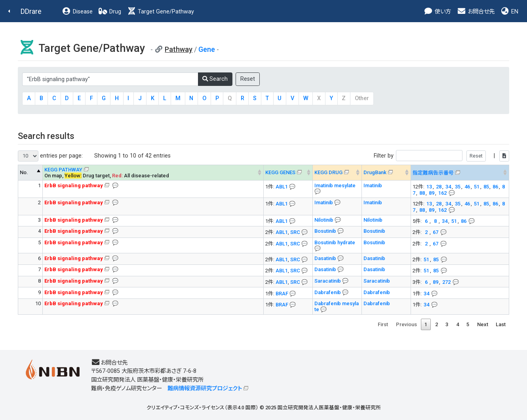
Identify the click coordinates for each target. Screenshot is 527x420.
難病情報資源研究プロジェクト (205, 389)
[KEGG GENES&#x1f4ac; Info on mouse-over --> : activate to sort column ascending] (288, 173)
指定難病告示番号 (433, 173)
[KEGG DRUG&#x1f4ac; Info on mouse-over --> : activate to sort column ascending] (337, 173)
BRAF (282, 294)
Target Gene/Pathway (160, 12)
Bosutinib (326, 231)
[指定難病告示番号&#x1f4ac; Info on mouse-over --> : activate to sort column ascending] (460, 173)
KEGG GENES (280, 172)
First (383, 324)
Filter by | (441, 156)
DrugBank (375, 172)
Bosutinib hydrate (335, 242)
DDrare (31, 11)
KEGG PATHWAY (63, 170)
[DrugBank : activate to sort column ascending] (386, 173)
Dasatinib (326, 258)
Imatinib (373, 185)
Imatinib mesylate (335, 185)
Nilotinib (324, 220)
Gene (207, 49)
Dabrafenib (328, 292)
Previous (406, 324)
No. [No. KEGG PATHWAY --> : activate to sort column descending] (24, 172)
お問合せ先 (476, 12)
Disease (77, 12)
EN (509, 12)
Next (483, 324)
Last (501, 324)
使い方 (437, 12)
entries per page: (50, 156)
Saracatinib (328, 281)
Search (215, 79)
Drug (110, 12)
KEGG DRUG (328, 172)
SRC (295, 232)
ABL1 (282, 187)
